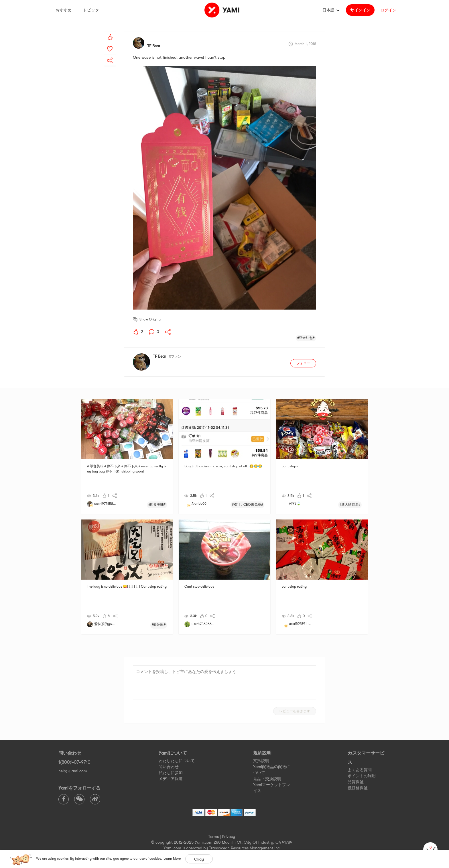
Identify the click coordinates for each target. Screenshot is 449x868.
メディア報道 (171, 779)
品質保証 (356, 782)
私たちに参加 (171, 773)
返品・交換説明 (267, 779)
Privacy (229, 836)
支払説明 (261, 761)
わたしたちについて (177, 761)
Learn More (172, 859)
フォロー (303, 363)
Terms (213, 836)
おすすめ (64, 10)
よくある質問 (360, 770)
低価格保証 (358, 788)
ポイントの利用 (362, 776)
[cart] (430, 849)
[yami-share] (110, 55)
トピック (91, 10)
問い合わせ (169, 767)
